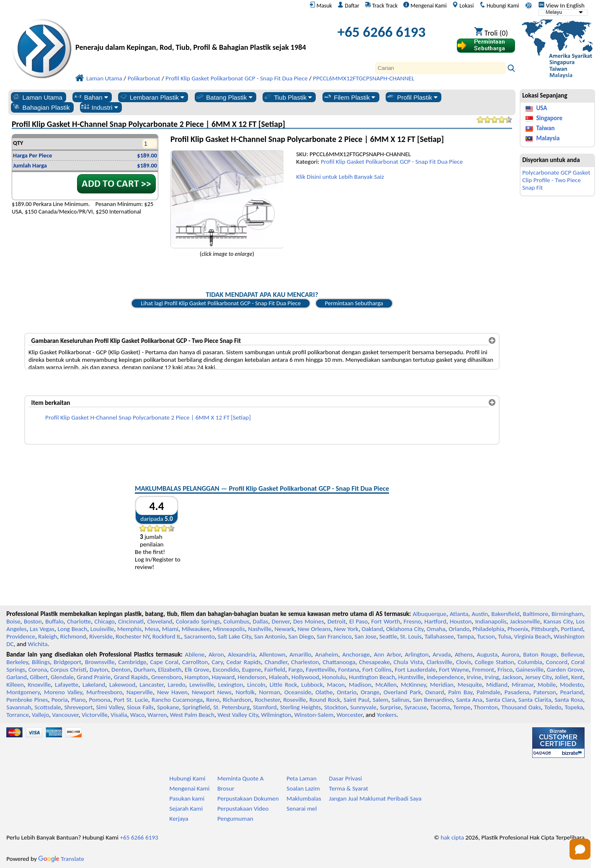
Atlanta (459, 614)
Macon (336, 685)
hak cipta (452, 837)
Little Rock (283, 685)
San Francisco (334, 636)
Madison (360, 685)
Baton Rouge (540, 654)
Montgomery (23, 692)
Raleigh (48, 636)
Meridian (442, 685)
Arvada (442, 654)
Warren (157, 715)
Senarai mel (301, 809)
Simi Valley (110, 707)
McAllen (386, 685)
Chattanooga (339, 662)
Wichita (37, 644)
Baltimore (536, 614)
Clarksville (440, 662)
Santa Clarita (535, 700)
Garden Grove (565, 670)
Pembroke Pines (27, 700)
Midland (497, 685)
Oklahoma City (405, 629)
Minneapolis (229, 629)
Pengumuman (235, 819)
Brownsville (100, 662)
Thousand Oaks (521, 707)
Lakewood (122, 685)
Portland (572, 629)
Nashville (260, 629)
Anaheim (326, 654)
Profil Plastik (412, 97)
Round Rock (325, 700)
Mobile (547, 685)
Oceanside (298, 692)
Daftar (348, 5)
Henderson (252, 677)
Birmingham (567, 614)
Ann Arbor (388, 654)
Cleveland (160, 621)
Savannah (19, 707)
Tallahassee (439, 636)
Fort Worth (385, 621)
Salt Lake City (234, 636)
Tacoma (440, 707)
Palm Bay (460, 692)
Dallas (261, 621)
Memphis (129, 629)
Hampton (197, 677)
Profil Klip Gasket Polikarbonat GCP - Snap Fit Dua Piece (392, 162)
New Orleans (314, 629)
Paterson (545, 692)
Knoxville (39, 685)
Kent (577, 677)
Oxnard (435, 692)
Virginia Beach (533, 636)
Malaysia (548, 138)
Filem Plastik (349, 97)
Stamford (265, 707)
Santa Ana (469, 700)
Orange (370, 692)
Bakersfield (505, 614)
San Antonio (270, 636)
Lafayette (67, 685)
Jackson (512, 677)
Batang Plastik (224, 97)
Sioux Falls (140, 707)
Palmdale (488, 692)
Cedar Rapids (244, 662)
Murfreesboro (104, 692)
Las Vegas (42, 629)
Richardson (237, 700)
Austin (480, 614)
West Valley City (238, 715)
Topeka (574, 707)
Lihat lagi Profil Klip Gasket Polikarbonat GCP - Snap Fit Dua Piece (221, 303)
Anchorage (356, 654)
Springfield (196, 707)
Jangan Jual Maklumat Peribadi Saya (375, 798)
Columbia (530, 662)
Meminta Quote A (241, 778)
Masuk (321, 5)
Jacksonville (525, 621)
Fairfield (275, 670)
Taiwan (545, 128)
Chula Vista (408, 662)
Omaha (436, 629)
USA (541, 108)
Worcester (350, 715)
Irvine (474, 677)
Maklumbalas (304, 798)
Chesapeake (374, 662)
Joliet (561, 677)
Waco (137, 715)
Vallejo (40, 715)
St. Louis (411, 636)
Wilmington (276, 715)
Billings (41, 662)
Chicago (105, 621)
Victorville (95, 715)
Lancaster (151, 685)
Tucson (486, 636)
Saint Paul (356, 700)
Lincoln (256, 685)
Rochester (267, 700)
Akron (216, 654)
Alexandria (241, 654)
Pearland (572, 692)
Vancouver (65, 715)
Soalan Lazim (303, 788)
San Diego (301, 636)
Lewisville (202, 685)
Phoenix (518, 629)
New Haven (172, 692)
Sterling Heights (301, 707)
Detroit (337, 621)
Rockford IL (167, 636)
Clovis (464, 662)
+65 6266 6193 (381, 32)
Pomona (99, 700)
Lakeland (94, 685)
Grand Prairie (94, 677)
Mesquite (470, 685)
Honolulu (334, 677)
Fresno (412, 621)
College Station (495, 662)
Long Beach (72, 629)
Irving (492, 677)
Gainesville (529, 670)
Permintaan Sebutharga (354, 303)
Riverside (101, 636)
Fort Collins (377, 670)
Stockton (335, 707)
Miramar (523, 685)
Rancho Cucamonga (177, 700)
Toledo (553, 707)
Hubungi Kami (499, 5)
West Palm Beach (192, 715)
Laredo (176, 685)
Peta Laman (301, 778)
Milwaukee (196, 629)
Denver (281, 621)
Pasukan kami (187, 798)
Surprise (390, 707)
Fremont (483, 670)
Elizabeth (170, 670)
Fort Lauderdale (415, 670)
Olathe (324, 692)
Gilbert (39, 677)
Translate (61, 859)
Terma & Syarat (349, 788)
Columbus (237, 621)
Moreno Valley (63, 692)
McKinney (413, 685)
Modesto (571, 685)
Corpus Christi (68, 670)
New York (346, 629)
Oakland (372, 629)
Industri (99, 107)
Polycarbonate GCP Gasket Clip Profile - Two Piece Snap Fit (556, 180)
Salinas (400, 700)
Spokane (168, 707)
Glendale (62, 677)
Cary (217, 662)
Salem (380, 700)
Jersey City (539, 677)
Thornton (486, 707)
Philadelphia (488, 629)
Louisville (102, 629)
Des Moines (308, 621)
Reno (213, 700)
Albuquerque (430, 614)
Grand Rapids (131, 677)
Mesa (152, 629)
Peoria (60, 700)
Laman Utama (37, 97)
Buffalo (54, 621)
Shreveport (78, 707)
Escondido (225, 670)
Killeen (15, 685)
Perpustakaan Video (243, 809)
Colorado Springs (198, 621)
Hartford (435, 621)
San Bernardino (433, 700)
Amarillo (300, 654)
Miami (170, 629)
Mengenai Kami (425, 5)
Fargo (296, 670)
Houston (461, 621)
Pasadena (517, 692)
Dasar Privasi (346, 778)
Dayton (99, 670)
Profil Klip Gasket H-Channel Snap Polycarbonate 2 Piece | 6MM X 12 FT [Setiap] (148, 417)
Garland (17, 677)
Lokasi (463, 5)
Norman (269, 692)
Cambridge (132, 662)
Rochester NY (132, 636)
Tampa (465, 636)
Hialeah (279, 677)
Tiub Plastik (287, 97)
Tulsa (504, 636)
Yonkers (387, 715)
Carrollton (195, 662)
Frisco (505, 670)
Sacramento (199, 636)
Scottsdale (48, 707)
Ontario (347, 692)
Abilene (195, 654)
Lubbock (312, 685)
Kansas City (558, 621)
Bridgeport (67, 662)
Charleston (305, 662)
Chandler (276, 662)
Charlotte (79, 621)
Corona (38, 670)
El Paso (358, 621)
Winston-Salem (314, 715)
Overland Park (402, 692)
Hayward (223, 677)
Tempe (462, 707)
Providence (21, 636)
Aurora (510, 654)
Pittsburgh (545, 629)
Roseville (294, 700)
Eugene (252, 670)
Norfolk (245, 692)
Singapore (549, 118)
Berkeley (17, 662)
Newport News (212, 692)
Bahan (91, 97)
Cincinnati (131, 621)
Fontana (349, 670)
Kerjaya (179, 819)
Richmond (73, 636)
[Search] (441, 68)
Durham (144, 670)
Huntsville (411, 677)
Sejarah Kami (186, 809)
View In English (562, 5)
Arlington (417, 654)
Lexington (231, 685)
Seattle (388, 636)
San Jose (366, 636)
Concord (557, 662)
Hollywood (305, 677)
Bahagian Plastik (41, 107)
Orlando (459, 629)
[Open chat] (580, 849)
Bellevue (572, 654)
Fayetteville (320, 670)
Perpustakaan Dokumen (248, 798)
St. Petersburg (231, 707)
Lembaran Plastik (152, 97)
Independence (445, 677)
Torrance (18, 715)
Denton (121, 670)
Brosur (226, 788)
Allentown (272, 654)
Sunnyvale (363, 707)
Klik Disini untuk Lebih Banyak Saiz (340, 177)
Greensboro (166, 677)
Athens (464, 654)
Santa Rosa (569, 700)
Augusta (487, 654)
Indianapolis (491, 621)
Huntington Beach (372, 677)
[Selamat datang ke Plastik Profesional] (191, 34)
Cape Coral (164, 662)
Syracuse (415, 707)
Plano (78, 700)
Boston (33, 621)
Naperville (140, 692)
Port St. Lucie (131, 700)
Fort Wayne (454, 670)
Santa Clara (500, 700)
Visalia (119, 715)
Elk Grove (197, 670)
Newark (285, 629)
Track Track (381, 5)
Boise (13, 621)
